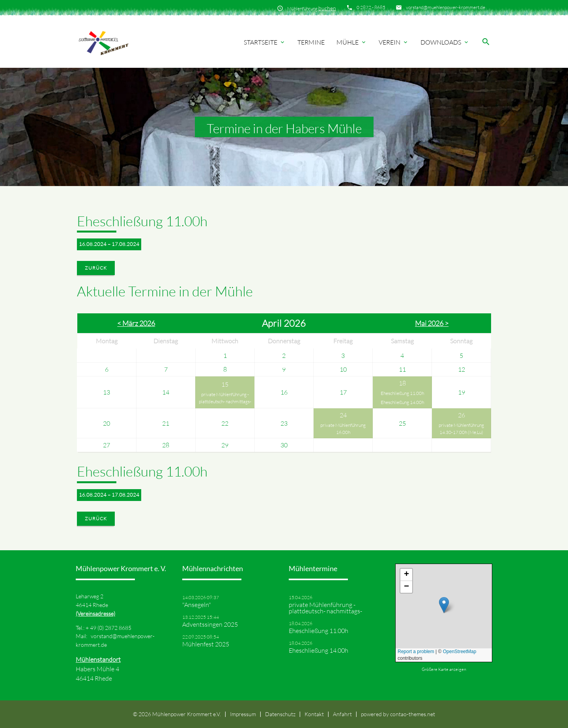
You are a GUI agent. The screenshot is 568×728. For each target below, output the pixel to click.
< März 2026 (136, 323)
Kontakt (314, 714)
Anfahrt (342, 714)
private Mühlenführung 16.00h (343, 429)
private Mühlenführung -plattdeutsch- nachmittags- (225, 398)
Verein (394, 42)
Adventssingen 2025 (210, 624)
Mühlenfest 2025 (206, 644)
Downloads (445, 42)
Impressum (243, 714)
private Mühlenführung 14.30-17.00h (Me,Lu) (461, 429)
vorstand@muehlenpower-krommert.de (446, 7)
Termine (311, 42)
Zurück (96, 268)
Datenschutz (280, 714)
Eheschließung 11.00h (402, 393)
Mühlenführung (312, 8)
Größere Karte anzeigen (444, 669)
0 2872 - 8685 (371, 7)
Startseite (265, 42)
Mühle (352, 42)
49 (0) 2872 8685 (111, 628)
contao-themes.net (413, 714)
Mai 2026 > (432, 323)
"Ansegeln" (197, 605)
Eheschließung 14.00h (402, 402)
